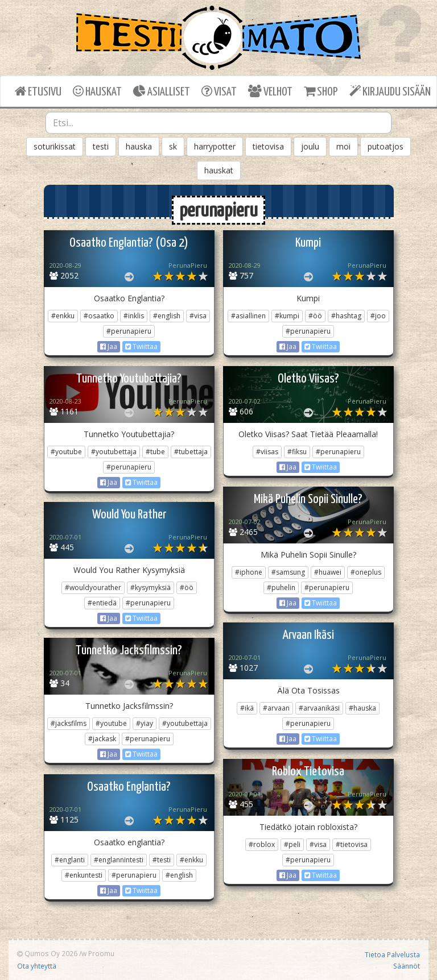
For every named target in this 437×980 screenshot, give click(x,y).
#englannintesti (119, 860)
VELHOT (270, 91)
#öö (315, 316)
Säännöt (407, 966)
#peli (292, 844)
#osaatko (99, 316)
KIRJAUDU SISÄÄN (390, 91)
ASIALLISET (162, 91)
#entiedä (102, 603)
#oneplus (366, 572)
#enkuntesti (84, 875)
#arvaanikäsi (319, 708)
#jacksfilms (69, 723)
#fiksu (297, 452)
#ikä (247, 708)
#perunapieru (129, 331)
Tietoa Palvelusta (392, 954)
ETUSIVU (38, 91)
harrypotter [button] (215, 146)
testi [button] (101, 146)
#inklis (134, 316)
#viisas (267, 452)
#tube (155, 452)
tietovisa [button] (268, 146)
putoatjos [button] (386, 146)
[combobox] (218, 123)
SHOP (321, 91)
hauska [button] (139, 146)
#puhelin (281, 587)
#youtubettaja (114, 452)
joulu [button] (310, 146)
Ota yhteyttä (37, 966)
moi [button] (343, 146)
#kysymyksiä (151, 587)
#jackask (102, 739)
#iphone (249, 572)
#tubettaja (191, 452)
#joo (378, 316)
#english (167, 316)
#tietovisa (352, 844)
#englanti (70, 860)
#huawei (328, 572)
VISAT (219, 91)
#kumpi (287, 316)
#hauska (362, 708)
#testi (162, 860)
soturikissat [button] (55, 146)
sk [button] (173, 146)
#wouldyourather (93, 587)
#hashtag (346, 316)
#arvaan (276, 708)
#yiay (145, 723)
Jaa (109, 346)
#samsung (288, 572)
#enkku (63, 316)
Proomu (101, 953)
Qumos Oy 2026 (47, 953)
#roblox (262, 844)
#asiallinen (248, 316)
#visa (198, 316)
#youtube (66, 452)
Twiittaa (141, 346)
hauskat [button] (219, 170)
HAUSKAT (97, 91)
